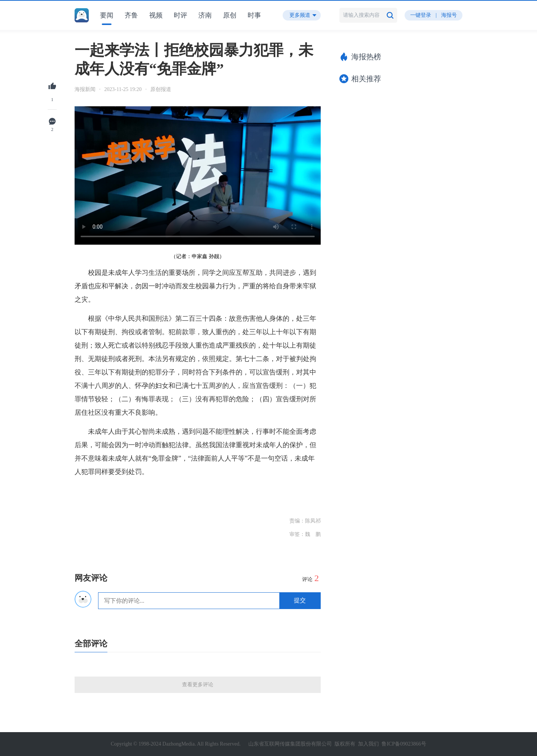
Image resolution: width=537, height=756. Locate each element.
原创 (230, 15)
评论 (310, 578)
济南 (205, 15)
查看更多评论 (198, 685)
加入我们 (368, 744)
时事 (254, 15)
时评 (180, 15)
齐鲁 (131, 15)
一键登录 (421, 15)
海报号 (449, 15)
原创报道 (161, 89)
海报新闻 (85, 89)
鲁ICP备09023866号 (404, 744)
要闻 (107, 15)
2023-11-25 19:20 (123, 89)
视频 (156, 15)
